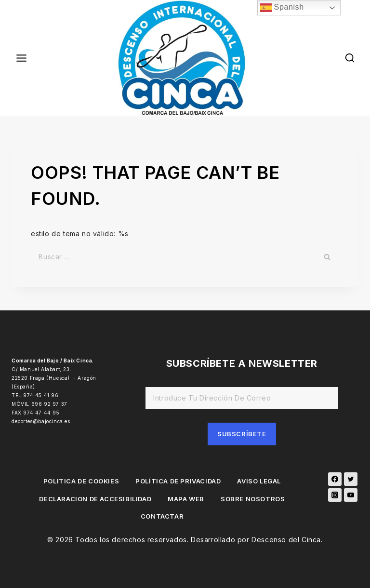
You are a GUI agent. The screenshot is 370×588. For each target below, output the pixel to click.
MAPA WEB (186, 499)
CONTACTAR (162, 516)
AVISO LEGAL (259, 481)
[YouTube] (351, 495)
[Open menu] (22, 58)
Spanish (282, 8)
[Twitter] (351, 479)
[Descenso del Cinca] (185, 58)
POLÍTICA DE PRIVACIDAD (178, 481)
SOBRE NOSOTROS (253, 499)
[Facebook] (335, 479)
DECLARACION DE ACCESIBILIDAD (95, 499)
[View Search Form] (350, 58)
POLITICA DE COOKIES (81, 481)
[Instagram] (335, 495)
